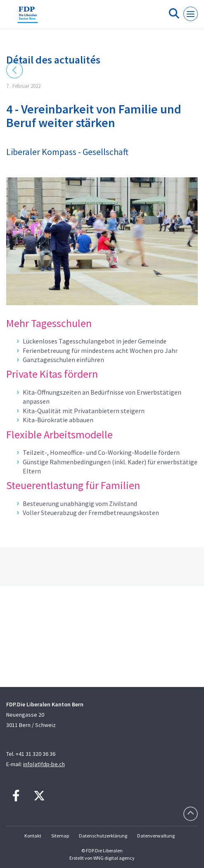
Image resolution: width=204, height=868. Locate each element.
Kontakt (33, 836)
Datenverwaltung (156, 836)
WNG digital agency (114, 858)
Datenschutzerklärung (103, 836)
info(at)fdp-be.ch (44, 764)
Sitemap (60, 836)
